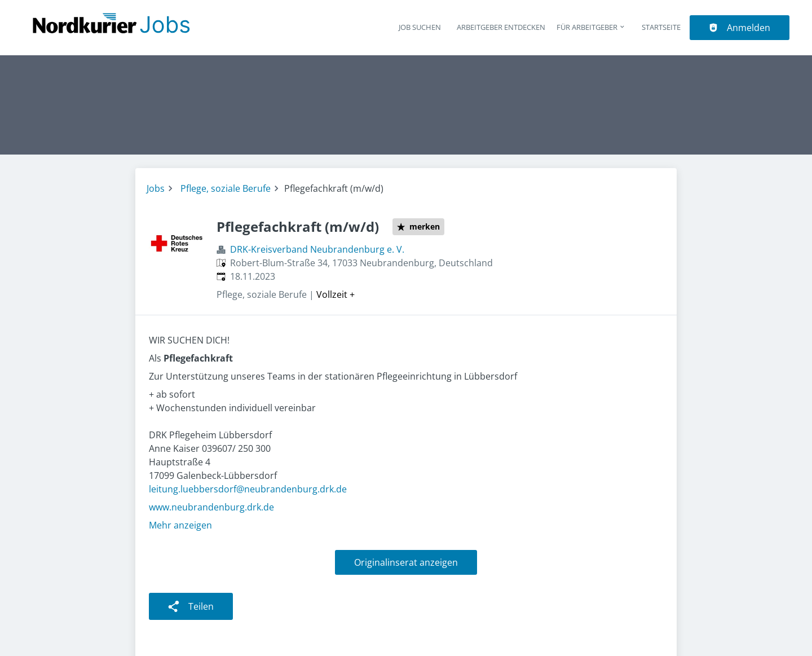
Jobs (156, 188)
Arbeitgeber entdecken (501, 27)
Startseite (661, 27)
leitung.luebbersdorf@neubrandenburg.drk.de (248, 489)
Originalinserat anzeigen (406, 562)
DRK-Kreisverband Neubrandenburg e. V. (317, 249)
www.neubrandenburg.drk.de (211, 507)
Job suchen (420, 27)
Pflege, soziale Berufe (226, 188)
